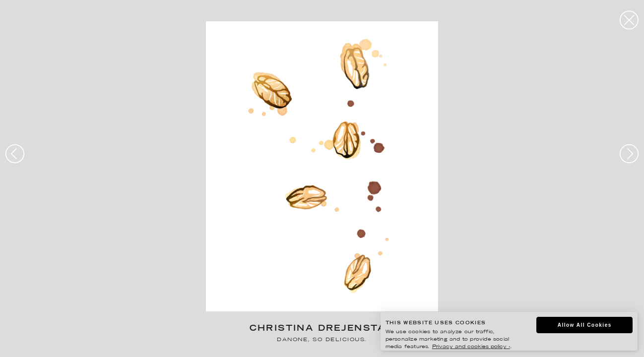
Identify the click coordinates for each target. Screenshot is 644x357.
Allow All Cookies (585, 325)
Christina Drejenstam (322, 329)
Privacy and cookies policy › (471, 347)
